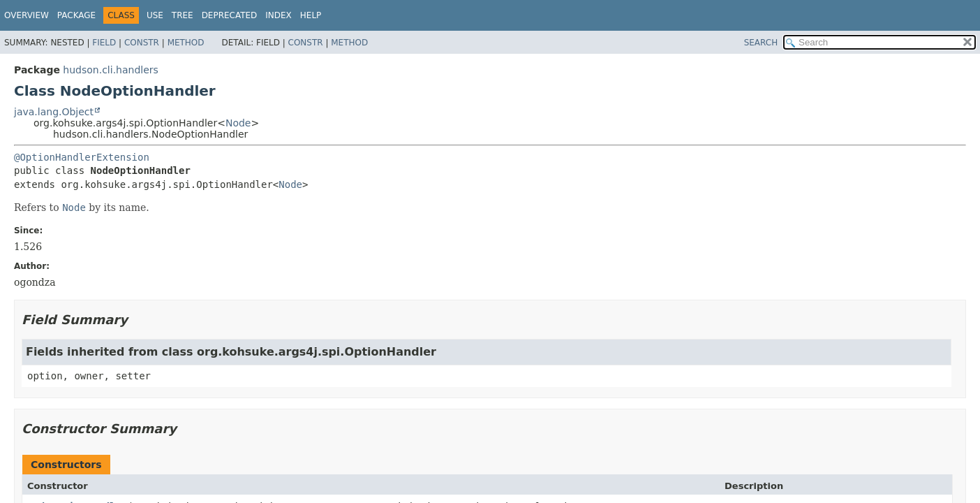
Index (279, 15)
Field (104, 43)
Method (186, 43)
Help (311, 15)
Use (155, 15)
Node (238, 123)
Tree (183, 15)
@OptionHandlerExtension (82, 157)
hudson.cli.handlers (111, 70)
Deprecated (230, 15)
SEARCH (761, 43)
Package (76, 15)
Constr (142, 43)
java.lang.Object (54, 112)
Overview (27, 15)
